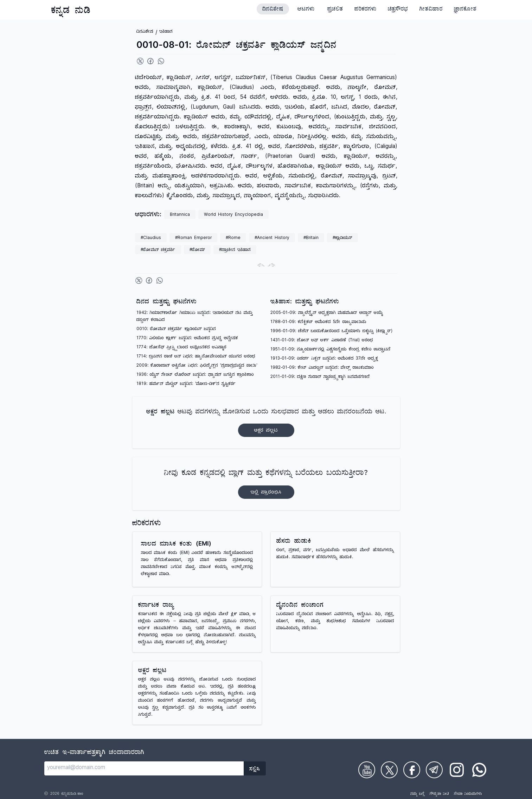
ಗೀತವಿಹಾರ (431, 10)
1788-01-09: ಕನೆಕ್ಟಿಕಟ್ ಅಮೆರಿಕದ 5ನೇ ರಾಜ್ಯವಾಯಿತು (318, 323)
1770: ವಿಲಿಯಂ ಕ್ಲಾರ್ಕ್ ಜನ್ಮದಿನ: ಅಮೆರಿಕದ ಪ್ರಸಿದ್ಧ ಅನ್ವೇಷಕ (187, 339)
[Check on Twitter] (389, 770)
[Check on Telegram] (434, 770)
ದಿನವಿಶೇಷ (273, 10)
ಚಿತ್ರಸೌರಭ (398, 10)
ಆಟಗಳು (306, 10)
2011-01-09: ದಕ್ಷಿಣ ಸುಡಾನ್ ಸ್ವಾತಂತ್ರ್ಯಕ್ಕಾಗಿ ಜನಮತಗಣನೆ (320, 377)
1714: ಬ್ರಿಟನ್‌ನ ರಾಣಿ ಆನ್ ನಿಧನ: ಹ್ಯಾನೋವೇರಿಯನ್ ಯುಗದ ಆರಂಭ (196, 357)
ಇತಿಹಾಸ (166, 32)
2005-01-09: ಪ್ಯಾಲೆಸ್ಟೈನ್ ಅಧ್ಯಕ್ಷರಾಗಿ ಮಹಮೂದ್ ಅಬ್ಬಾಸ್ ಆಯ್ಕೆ (327, 313)
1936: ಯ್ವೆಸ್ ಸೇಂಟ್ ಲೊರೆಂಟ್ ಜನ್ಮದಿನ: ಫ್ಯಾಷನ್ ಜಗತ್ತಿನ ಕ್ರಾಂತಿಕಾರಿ (195, 375)
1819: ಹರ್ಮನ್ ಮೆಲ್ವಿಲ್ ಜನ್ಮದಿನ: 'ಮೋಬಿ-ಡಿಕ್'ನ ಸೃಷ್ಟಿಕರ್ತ (186, 384)
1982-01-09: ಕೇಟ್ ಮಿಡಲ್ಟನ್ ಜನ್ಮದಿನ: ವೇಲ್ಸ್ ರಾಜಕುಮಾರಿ (322, 368)
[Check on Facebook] (412, 770)
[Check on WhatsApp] (479, 770)
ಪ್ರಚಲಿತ (335, 10)
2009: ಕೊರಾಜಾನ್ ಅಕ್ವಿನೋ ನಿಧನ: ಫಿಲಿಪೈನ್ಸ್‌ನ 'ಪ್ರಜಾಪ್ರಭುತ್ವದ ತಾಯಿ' (197, 366)
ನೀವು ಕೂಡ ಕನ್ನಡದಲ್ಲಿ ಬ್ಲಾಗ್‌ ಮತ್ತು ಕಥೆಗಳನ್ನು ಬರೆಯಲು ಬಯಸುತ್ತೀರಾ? (266, 484)
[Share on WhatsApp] (161, 61)
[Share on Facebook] (150, 61)
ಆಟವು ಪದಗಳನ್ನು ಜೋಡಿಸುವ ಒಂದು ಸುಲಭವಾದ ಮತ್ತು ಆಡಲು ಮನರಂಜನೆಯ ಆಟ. (266, 423)
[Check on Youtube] (367, 770)
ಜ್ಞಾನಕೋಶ (465, 10)
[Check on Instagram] (457, 770)
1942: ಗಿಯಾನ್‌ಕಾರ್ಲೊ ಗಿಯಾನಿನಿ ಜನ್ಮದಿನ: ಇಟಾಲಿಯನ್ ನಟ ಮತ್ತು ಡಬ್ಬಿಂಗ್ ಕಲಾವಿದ (195, 317)
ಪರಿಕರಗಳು (366, 10)
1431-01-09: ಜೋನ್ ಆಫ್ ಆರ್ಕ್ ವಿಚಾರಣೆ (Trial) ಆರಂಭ (322, 341)
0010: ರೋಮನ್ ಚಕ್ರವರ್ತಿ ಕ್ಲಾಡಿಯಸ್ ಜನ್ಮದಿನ (176, 330)
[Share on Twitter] (140, 61)
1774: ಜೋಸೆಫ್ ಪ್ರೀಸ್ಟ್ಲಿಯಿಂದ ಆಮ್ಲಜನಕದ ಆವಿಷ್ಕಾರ (181, 348)
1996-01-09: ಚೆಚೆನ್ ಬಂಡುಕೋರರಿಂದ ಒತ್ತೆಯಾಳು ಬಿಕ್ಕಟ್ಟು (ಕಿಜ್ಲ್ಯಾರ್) (331, 332)
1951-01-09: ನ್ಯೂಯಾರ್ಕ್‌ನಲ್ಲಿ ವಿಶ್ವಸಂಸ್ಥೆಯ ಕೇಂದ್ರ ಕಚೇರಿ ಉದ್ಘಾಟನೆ (331, 350)
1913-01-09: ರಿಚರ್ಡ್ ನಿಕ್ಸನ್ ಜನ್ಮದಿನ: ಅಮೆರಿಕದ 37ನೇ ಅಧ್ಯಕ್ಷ (324, 359)
